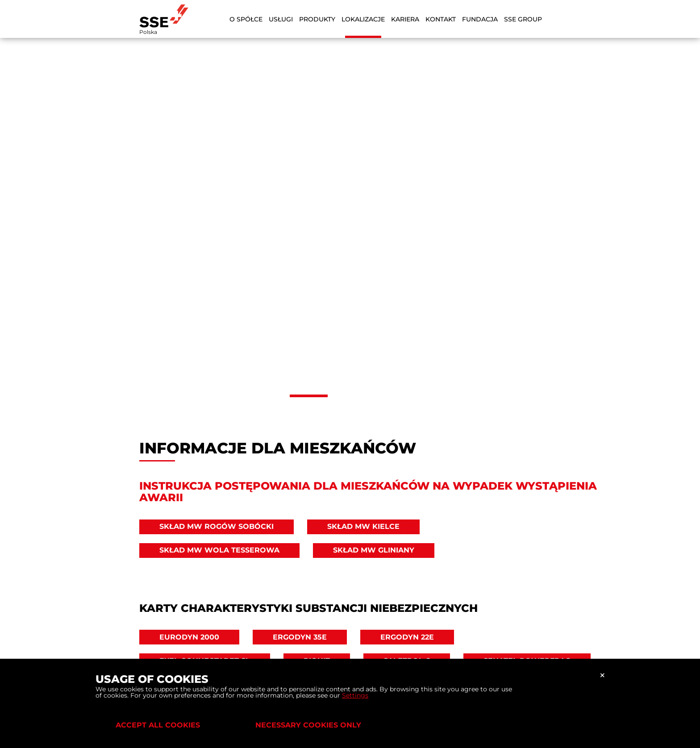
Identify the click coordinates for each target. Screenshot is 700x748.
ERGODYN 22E (407, 637)
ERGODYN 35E (300, 637)
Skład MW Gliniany (374, 550)
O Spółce (246, 19)
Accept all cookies (158, 725)
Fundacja (480, 19)
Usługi (281, 19)
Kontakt (441, 19)
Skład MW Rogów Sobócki (217, 526)
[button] (309, 396)
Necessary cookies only (308, 725)
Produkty (317, 19)
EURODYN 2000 (189, 637)
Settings (355, 695)
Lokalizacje (363, 19)
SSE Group (523, 19)
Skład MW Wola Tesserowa (219, 550)
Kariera (405, 19)
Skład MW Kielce (363, 526)
